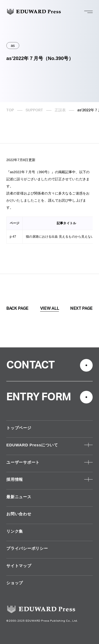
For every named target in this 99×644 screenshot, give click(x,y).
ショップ (15, 583)
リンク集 (15, 531)
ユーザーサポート (23, 462)
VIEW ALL (49, 308)
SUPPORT (34, 110)
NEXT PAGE (81, 308)
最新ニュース (19, 497)
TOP (10, 110)
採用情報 (15, 479)
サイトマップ (19, 566)
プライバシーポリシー (27, 548)
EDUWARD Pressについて (32, 445)
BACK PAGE (17, 308)
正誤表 (60, 110)
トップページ (19, 428)
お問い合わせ (19, 514)
